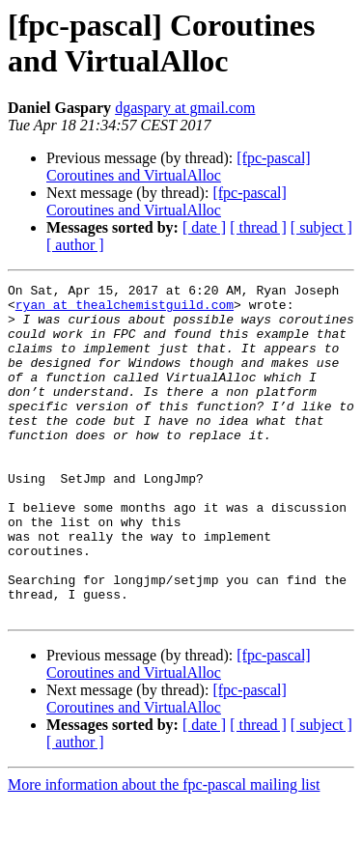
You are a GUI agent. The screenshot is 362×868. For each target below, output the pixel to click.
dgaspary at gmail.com (185, 108)
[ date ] (204, 227)
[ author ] (75, 245)
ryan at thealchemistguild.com (125, 310)
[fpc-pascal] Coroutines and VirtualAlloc (179, 167)
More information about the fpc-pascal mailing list (164, 851)
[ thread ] (258, 227)
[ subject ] (321, 227)
